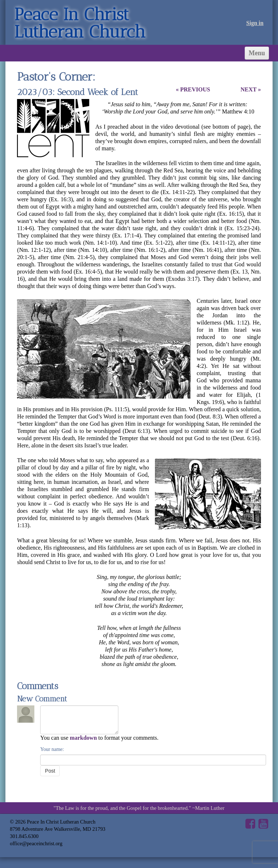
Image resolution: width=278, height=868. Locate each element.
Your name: (52, 749)
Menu (257, 53)
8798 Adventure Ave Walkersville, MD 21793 (58, 829)
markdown (83, 738)
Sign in (255, 23)
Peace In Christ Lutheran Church (80, 23)
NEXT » (250, 89)
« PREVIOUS (193, 89)
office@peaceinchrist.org (36, 843)
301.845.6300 (24, 836)
